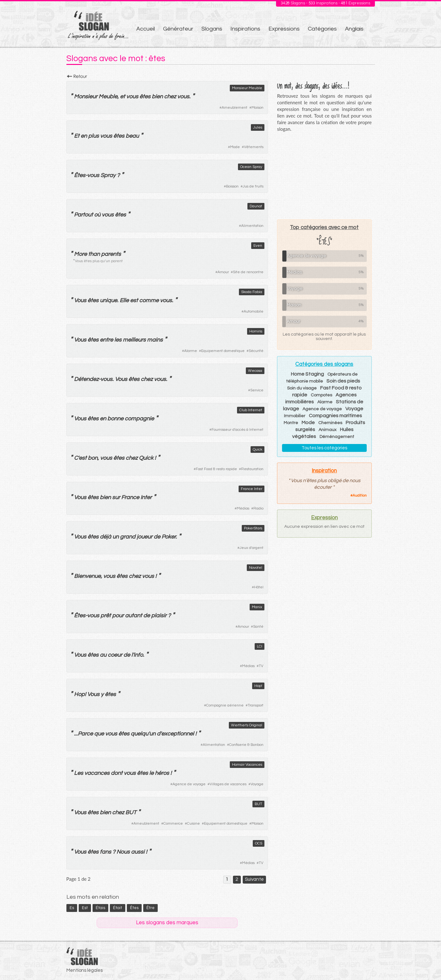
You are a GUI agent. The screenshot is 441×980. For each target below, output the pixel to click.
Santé (258, 627)
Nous (123, 852)
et (122, 97)
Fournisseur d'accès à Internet (237, 430)
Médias (243, 508)
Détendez (86, 379)
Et (77, 136)
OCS (259, 843)
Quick (257, 450)
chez (170, 97)
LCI (260, 646)
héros (162, 773)
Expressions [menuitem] (284, 29)
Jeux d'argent (252, 548)
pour (118, 616)
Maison (257, 108)
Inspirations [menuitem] (245, 29)
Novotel (256, 568)
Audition (360, 496)
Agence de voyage (189, 784)
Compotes (321, 395)
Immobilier (295, 416)
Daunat (256, 206)
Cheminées (330, 423)
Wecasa (255, 371)
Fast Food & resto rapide (216, 469)
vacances (97, 773)
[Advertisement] (324, 176)
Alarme (191, 351)
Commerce (173, 824)
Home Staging (307, 374)
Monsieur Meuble (247, 88)
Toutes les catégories (324, 448)
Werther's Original (247, 725)
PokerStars (253, 528)
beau (132, 136)
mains (155, 340)
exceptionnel (178, 734)
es (72, 908)
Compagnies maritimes (335, 416)
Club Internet (251, 410)
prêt (106, 616)
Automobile (254, 311)
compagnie (139, 419)
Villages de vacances (228, 784)
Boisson (232, 186)
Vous (80, 300)
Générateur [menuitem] (178, 29)
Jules (258, 127)
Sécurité (256, 351)
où (97, 215)
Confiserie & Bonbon (246, 745)
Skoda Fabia (252, 292)
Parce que (91, 734)
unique (108, 300)
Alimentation (252, 226)
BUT (258, 804)
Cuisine (193, 824)
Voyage (257, 784)
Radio (258, 508)
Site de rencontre (248, 272)
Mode (235, 147)
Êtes (80, 175)
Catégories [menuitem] (322, 29)
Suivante (254, 879)
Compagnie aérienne (225, 705)
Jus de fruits (253, 186)
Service (257, 390)
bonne (115, 419)
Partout (83, 215)
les (118, 340)
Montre (291, 423)
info (138, 655)
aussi (138, 852)
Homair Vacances (247, 765)
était (118, 908)
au (103, 655)
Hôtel (259, 587)
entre (106, 340)
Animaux (328, 430)
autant (133, 616)
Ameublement (235, 108)
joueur (144, 537)
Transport (256, 705)
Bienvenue (87, 576)
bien (157, 97)
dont (117, 773)
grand (128, 537)
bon (93, 458)
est (134, 300)
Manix (257, 607)
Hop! (258, 686)
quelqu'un (143, 734)
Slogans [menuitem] (212, 29)
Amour (223, 272)
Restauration (252, 469)
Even (258, 246)
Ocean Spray (251, 167)
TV (261, 666)
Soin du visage (302, 388)
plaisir (159, 616)
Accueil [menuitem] (146, 29)
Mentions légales (85, 970)
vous (132, 97)
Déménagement (337, 437)
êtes (145, 97)
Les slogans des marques (167, 923)
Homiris (256, 331)
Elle (124, 300)
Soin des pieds (343, 381)
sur (116, 497)
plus (93, 136)
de (157, 537)
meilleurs (134, 340)
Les (79, 773)
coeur (115, 655)
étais (100, 908)
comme (149, 300)
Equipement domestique (223, 351)
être (150, 908)
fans (105, 852)
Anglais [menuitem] (354, 29)
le (151, 773)
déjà (105, 537)
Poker (169, 537)
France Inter (252, 489)
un (116, 537)
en (84, 136)
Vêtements (254, 147)
